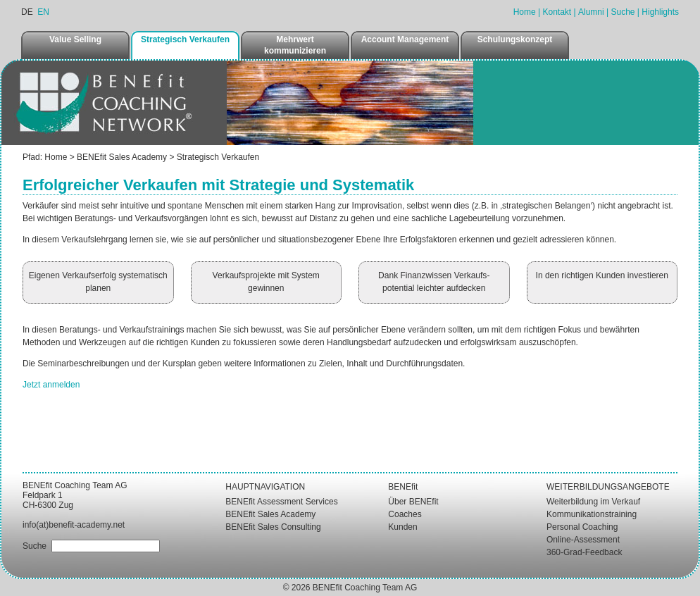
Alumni (591, 12)
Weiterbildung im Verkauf (593, 502)
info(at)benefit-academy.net (74, 525)
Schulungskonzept (515, 39)
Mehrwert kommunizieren (295, 45)
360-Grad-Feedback (584, 552)
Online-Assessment (583, 540)
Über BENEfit (413, 502)
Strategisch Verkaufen (185, 39)
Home (525, 12)
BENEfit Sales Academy (122, 157)
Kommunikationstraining (592, 514)
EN (43, 12)
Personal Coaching (582, 527)
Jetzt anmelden (51, 385)
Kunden (402, 527)
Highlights (660, 12)
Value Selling (75, 39)
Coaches (405, 514)
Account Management (405, 39)
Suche (623, 12)
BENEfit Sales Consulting (273, 527)
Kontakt (557, 12)
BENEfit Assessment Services (281, 502)
